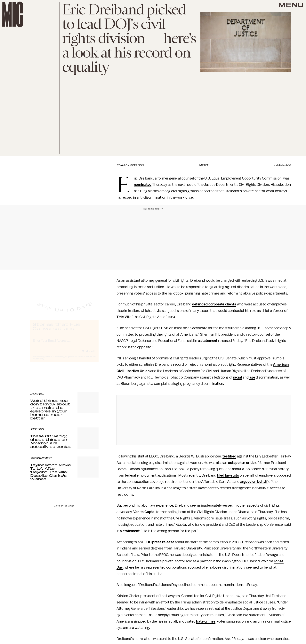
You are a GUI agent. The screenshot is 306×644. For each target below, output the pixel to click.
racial (238, 377)
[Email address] (64, 344)
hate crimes (206, 621)
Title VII (123, 317)
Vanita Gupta (144, 512)
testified (229, 456)
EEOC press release (158, 542)
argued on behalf (254, 482)
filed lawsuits (228, 475)
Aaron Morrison (132, 165)
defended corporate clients (214, 304)
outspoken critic (241, 463)
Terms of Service (85, 360)
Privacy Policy (38, 362)
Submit (89, 355)
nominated (143, 185)
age (252, 377)
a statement (208, 341)
